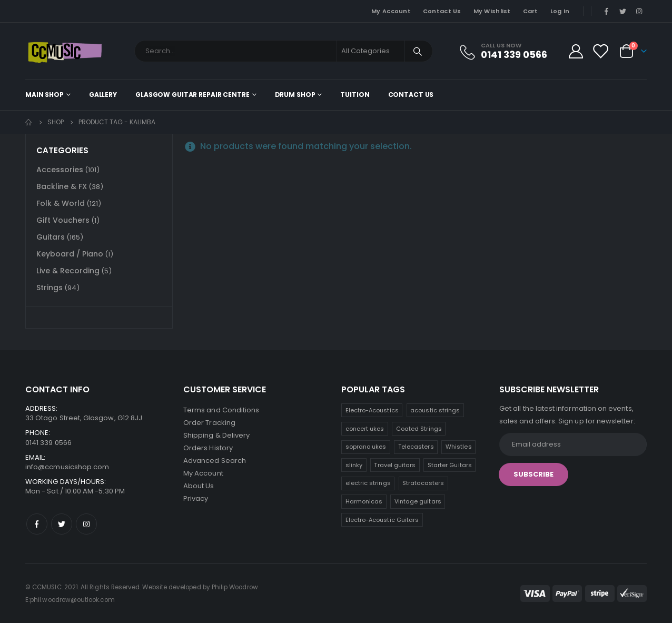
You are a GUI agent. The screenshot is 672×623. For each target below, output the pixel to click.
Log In (560, 11)
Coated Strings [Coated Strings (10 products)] (419, 429)
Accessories (60, 170)
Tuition (355, 95)
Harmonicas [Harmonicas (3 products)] (364, 501)
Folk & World (61, 203)
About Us (199, 486)
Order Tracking (209, 423)
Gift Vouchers (63, 220)
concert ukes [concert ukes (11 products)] (365, 429)
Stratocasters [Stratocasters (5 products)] (423, 483)
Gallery (103, 95)
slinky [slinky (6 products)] (354, 465)
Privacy (196, 498)
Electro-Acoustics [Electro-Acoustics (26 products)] (372, 410)
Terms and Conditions (221, 410)
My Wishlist (492, 11)
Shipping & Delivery (216, 435)
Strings (50, 288)
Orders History (208, 448)
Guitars (51, 237)
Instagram (86, 524)
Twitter (62, 524)
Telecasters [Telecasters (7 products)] (416, 447)
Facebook (37, 524)
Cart (531, 11)
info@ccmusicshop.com (67, 467)
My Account (391, 11)
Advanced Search (215, 461)
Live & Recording (68, 271)
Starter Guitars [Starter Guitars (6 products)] (450, 465)
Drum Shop (295, 95)
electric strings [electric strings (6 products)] (368, 483)
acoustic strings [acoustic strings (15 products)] (435, 410)
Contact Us (442, 11)
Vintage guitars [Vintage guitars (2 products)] (418, 501)
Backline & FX (62, 186)
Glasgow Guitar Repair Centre (192, 95)
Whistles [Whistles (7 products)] (459, 447)
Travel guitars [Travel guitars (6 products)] (395, 465)
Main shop (45, 95)
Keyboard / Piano (70, 254)
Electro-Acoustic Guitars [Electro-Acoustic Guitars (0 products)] (382, 520)
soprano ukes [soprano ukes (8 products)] (366, 447)
